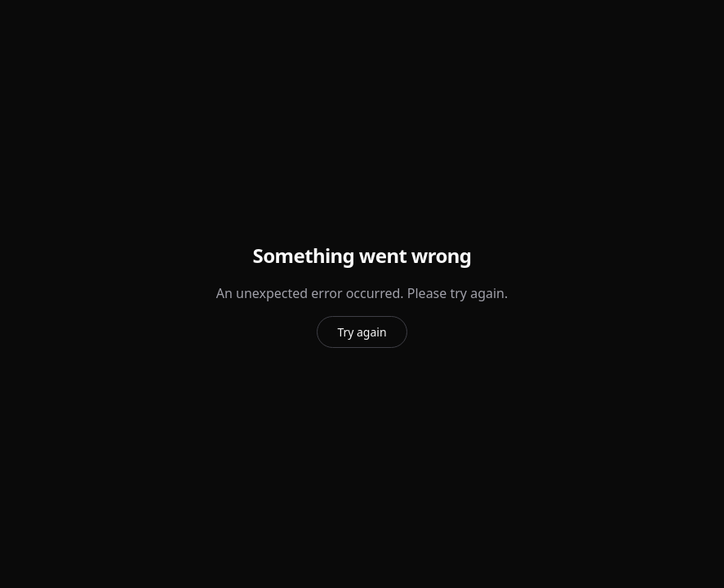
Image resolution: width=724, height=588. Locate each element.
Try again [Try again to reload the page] (362, 332)
